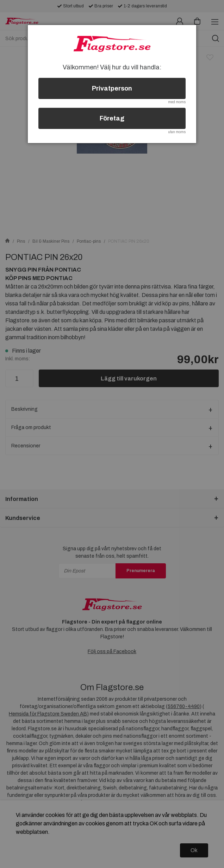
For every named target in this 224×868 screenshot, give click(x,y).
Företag (112, 118)
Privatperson (112, 88)
